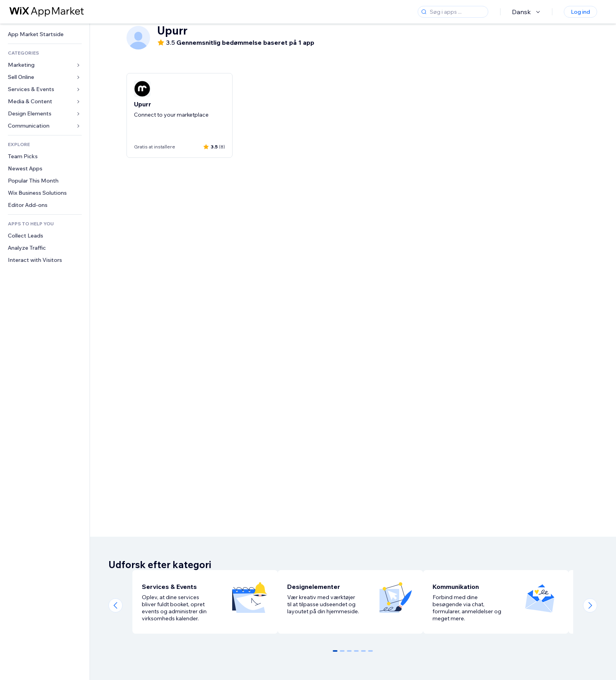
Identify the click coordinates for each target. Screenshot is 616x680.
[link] (45, 34)
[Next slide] (590, 605)
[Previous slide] (115, 605)
